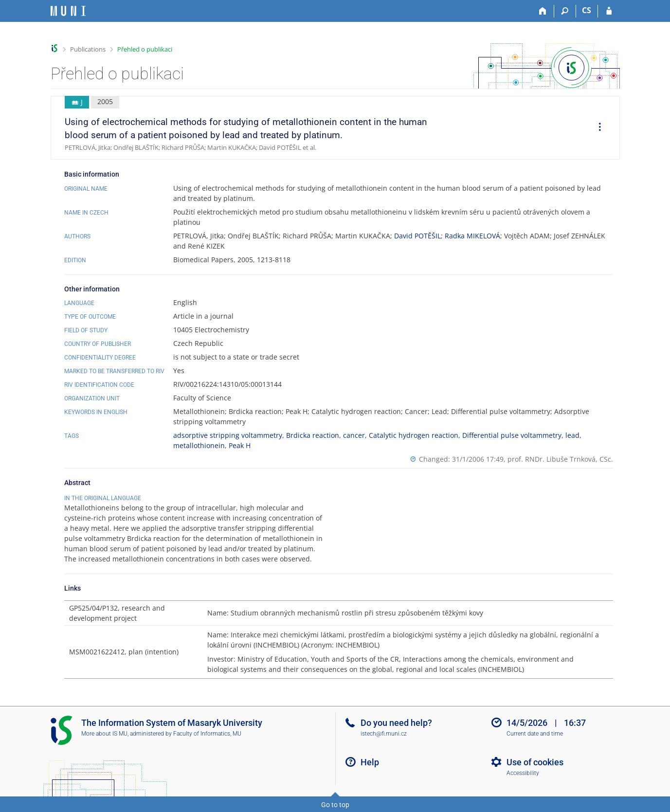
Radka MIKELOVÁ (472, 236)
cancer (354, 435)
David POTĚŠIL (417, 236)
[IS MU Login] (609, 11)
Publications (88, 49)
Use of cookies (535, 762)
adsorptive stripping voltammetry (228, 435)
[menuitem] (597, 128)
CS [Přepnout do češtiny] (587, 10)
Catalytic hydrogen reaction (414, 435)
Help (370, 762)
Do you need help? (396, 723)
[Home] (543, 11)
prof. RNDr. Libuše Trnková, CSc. (560, 459)
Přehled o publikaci (145, 49)
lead (572, 435)
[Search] (565, 11)
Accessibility (523, 773)
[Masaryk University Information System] (68, 11)
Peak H (240, 445)
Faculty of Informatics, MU (207, 734)
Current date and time (535, 734)
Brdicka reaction (313, 435)
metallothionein (199, 445)
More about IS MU (104, 734)
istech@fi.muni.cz (384, 734)
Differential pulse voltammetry (512, 435)
